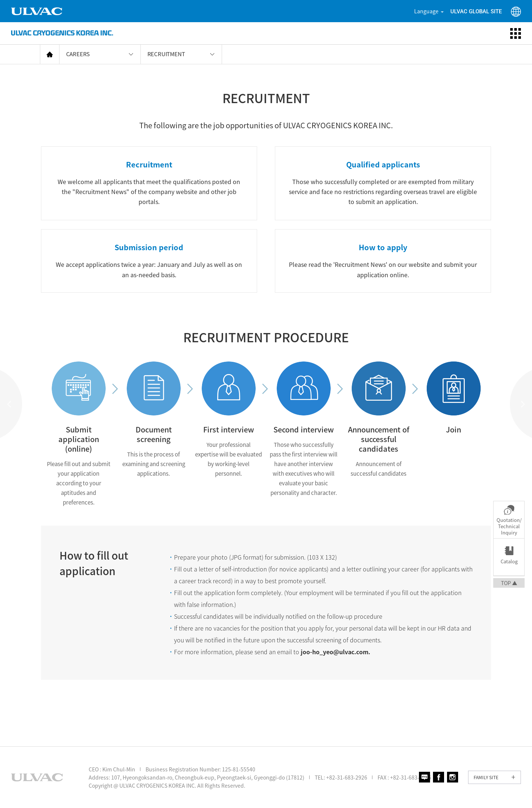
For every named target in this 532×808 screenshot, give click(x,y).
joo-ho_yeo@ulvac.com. (335, 652)
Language (426, 11)
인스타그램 (453, 777)
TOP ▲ (509, 583)
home (50, 54)
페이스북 (439, 777)
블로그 (424, 777)
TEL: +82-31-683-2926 (341, 777)
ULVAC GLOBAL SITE (476, 11)
